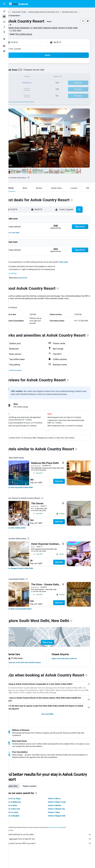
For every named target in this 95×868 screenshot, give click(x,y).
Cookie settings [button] (19, 273)
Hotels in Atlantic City (61, 824)
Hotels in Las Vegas (21, 813)
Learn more (72, 262)
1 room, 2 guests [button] (23, 49)
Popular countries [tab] (38, 801)
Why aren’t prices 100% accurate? (53, 858)
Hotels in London (20, 827)
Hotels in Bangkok (21, 831)
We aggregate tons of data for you (53, 854)
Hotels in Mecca (59, 813)
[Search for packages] (4, 27)
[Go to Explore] (4, 32)
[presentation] (37, 177)
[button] (4, 4)
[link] (29, 495)
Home (16, 12)
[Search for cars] (4, 22)
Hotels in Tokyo (58, 827)
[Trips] (4, 39)
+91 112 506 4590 (22, 31)
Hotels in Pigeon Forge (61, 817)
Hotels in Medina (59, 820)
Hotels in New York (21, 824)
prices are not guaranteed (66, 842)
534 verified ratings (32, 34)
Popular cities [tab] (21, 801)
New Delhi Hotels (76, 12)
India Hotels (25, 12)
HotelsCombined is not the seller (53, 849)
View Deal (68, 489)
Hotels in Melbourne (22, 817)
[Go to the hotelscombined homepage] (19, 4)
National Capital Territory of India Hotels (50, 12)
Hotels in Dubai (20, 820)
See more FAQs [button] (52, 729)
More (15, 301)
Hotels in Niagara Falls (61, 831)
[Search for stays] (4, 17)
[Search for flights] (4, 11)
